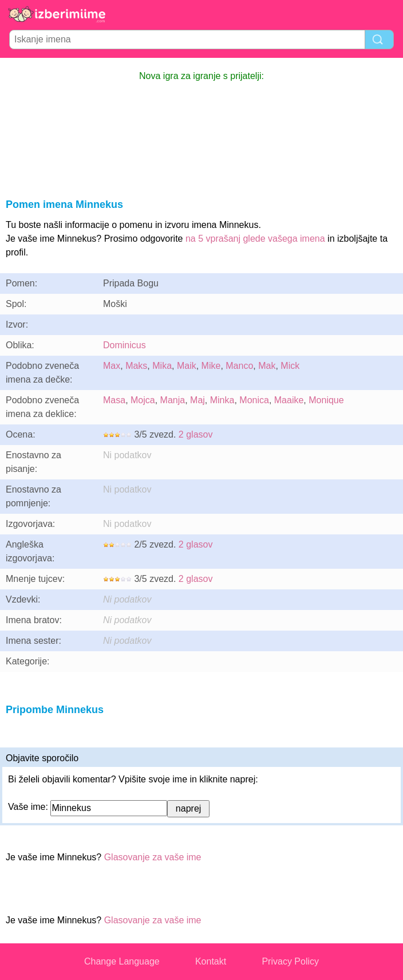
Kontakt (211, 961)
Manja (173, 400)
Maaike (289, 400)
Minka (222, 400)
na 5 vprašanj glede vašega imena (255, 239)
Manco (239, 366)
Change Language (122, 961)
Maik (187, 366)
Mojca (143, 400)
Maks (136, 366)
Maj (197, 400)
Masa (114, 400)
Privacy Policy (290, 961)
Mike (211, 366)
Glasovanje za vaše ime (153, 857)
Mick (290, 366)
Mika (162, 366)
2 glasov (196, 434)
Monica (254, 400)
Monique (326, 400)
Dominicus (125, 345)
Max (112, 366)
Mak (267, 366)
